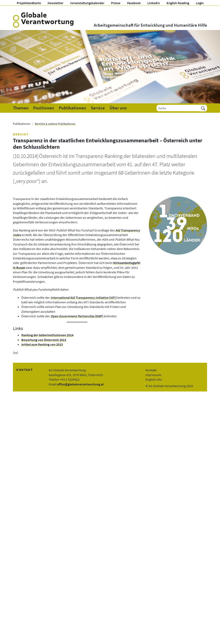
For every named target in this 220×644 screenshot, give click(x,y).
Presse (116, 3)
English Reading (178, 3)
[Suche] (178, 108)
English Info (154, 379)
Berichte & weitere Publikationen (55, 124)
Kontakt (151, 370)
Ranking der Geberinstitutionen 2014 (47, 335)
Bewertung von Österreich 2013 (44, 340)
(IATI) (84, 298)
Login (200, 3)
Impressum (153, 375)
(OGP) (77, 316)
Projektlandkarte (29, 3)
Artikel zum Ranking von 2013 (42, 344)
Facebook (134, 3)
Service (98, 108)
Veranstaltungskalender (87, 3)
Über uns (118, 108)
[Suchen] (203, 108)
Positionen (44, 108)
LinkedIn (154, 3)
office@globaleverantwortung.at (80, 384)
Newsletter (56, 3)
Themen (21, 108)
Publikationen (73, 108)
